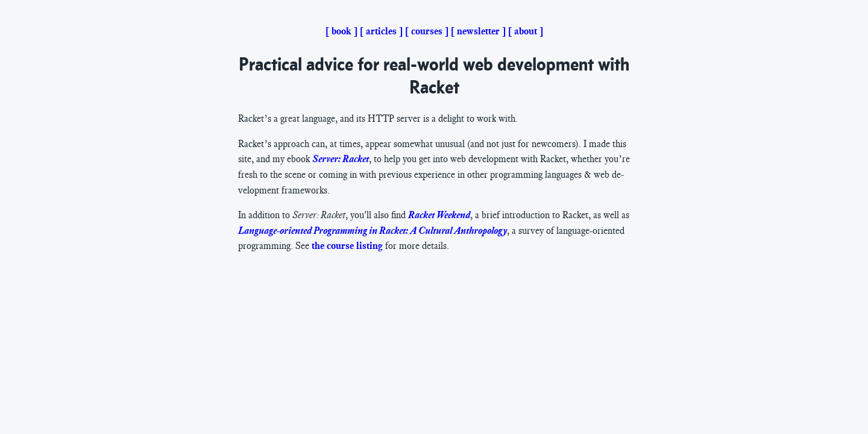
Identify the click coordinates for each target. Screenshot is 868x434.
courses (427, 31)
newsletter (478, 31)
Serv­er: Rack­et (341, 159)
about (526, 31)
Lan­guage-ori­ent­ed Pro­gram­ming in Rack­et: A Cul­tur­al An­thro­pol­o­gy (373, 231)
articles (381, 31)
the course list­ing (347, 246)
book (341, 31)
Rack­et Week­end (439, 215)
